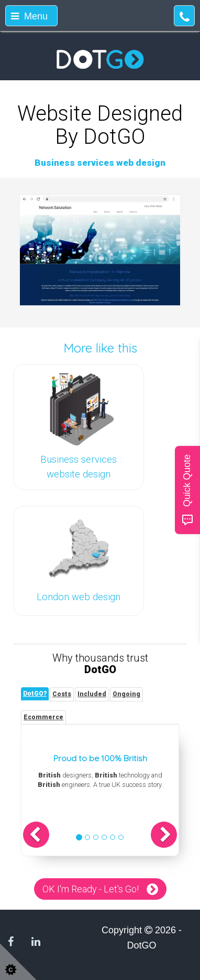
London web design (79, 597)
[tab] (35, 694)
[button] (36, 835)
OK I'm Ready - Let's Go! (91, 889)
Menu (29, 16)
